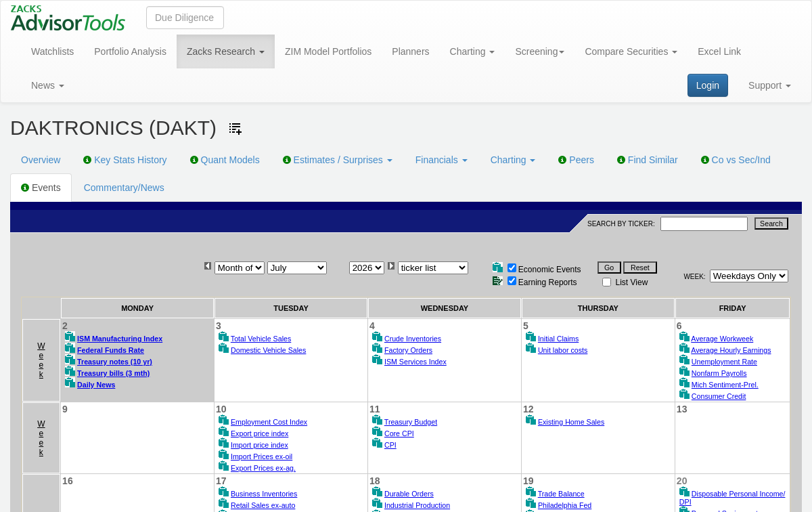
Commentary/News (124, 188)
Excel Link (719, 51)
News (48, 85)
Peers (576, 160)
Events (41, 188)
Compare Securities (631, 51)
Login (708, 85)
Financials (442, 160)
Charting (473, 51)
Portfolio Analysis (130, 51)
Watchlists (52, 51)
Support (770, 85)
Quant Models (225, 160)
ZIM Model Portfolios (328, 51)
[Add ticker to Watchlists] (235, 129)
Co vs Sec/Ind (736, 160)
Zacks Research (226, 51)
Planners (410, 51)
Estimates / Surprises (338, 160)
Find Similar (648, 160)
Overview (41, 160)
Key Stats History (125, 160)
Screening (540, 51)
